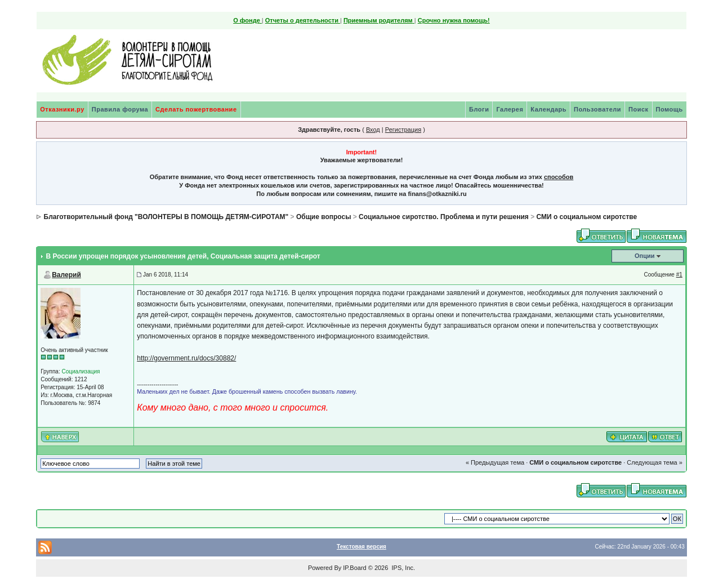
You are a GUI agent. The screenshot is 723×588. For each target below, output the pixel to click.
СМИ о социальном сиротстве (586, 217)
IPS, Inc (402, 568)
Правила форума (120, 109)
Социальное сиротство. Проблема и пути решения (444, 217)
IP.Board (354, 568)
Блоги (479, 109)
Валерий (66, 275)
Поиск (639, 109)
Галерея (510, 109)
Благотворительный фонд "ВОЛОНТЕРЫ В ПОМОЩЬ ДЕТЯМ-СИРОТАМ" (166, 217)
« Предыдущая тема (495, 462)
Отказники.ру (62, 109)
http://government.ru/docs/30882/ (186, 358)
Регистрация (403, 130)
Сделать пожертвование (196, 109)
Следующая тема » (654, 462)
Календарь (548, 109)
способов (559, 177)
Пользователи (597, 109)
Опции (645, 256)
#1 (679, 275)
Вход (373, 130)
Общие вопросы (323, 217)
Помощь (670, 109)
